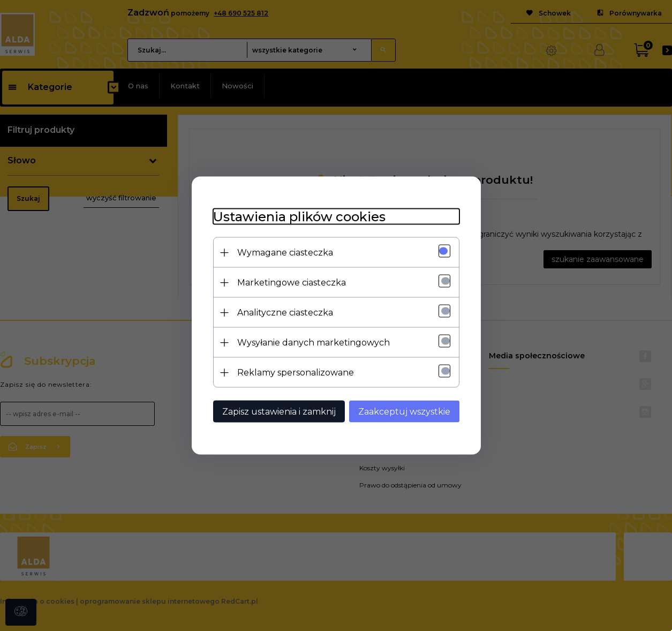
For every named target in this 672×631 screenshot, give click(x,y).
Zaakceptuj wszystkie (404, 412)
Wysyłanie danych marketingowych (314, 343)
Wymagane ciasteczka (285, 253)
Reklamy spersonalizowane (296, 373)
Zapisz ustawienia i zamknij (279, 412)
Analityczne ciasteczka (285, 313)
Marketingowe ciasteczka (292, 283)
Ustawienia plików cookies (299, 217)
